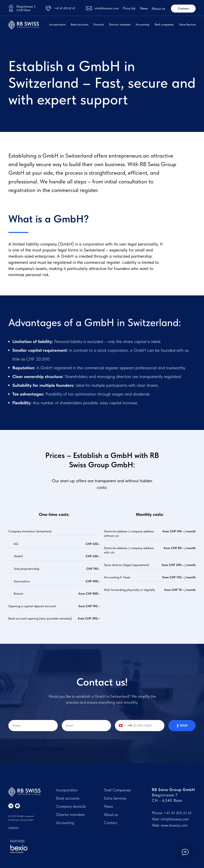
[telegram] (11, 806)
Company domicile (71, 806)
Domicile (99, 24)
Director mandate (120, 24)
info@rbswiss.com (107, 8)
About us (158, 8)
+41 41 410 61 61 (65, 8)
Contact (111, 823)
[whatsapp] (17, 806)
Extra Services (188, 24)
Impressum (14, 827)
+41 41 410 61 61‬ (178, 813)
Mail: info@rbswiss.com (170, 819)
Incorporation (57, 24)
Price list (129, 8)
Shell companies (164, 24)
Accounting (142, 24)
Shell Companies (117, 790)
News (144, 8)
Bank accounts (80, 24)
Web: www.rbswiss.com (170, 825)
